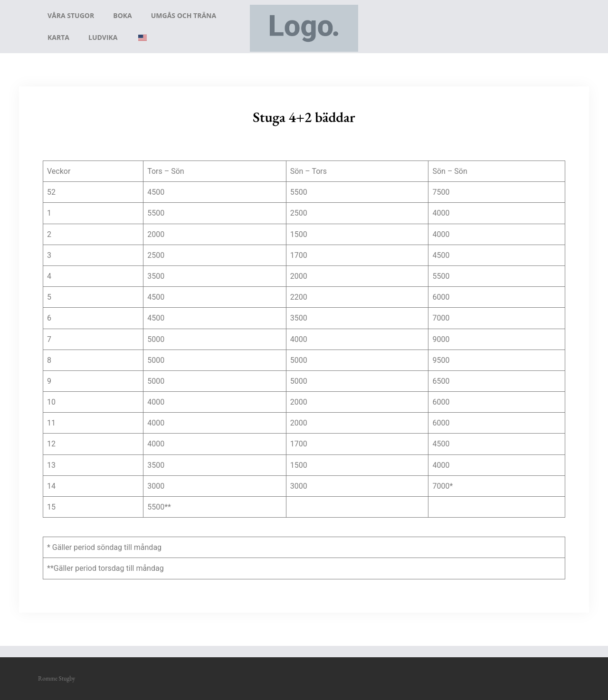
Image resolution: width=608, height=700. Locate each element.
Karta (58, 37)
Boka (123, 15)
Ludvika (103, 37)
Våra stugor (71, 15)
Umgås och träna (184, 15)
